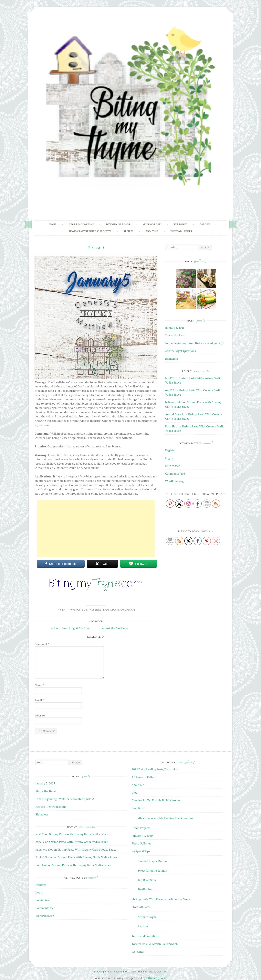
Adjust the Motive (115, 628)
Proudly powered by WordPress (111, 972)
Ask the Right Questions (180, 351)
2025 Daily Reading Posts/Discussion (155, 769)
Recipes (128, 231)
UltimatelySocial (157, 978)
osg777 (170, 390)
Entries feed (173, 466)
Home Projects (141, 828)
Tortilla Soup (146, 889)
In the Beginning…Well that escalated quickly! (194, 343)
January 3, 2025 (175, 328)
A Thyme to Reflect (144, 777)
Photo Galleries (181, 231)
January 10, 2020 (142, 836)
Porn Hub (171, 426)
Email (39, 700)
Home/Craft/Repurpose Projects (90, 231)
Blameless (171, 359)
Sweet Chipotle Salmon (153, 870)
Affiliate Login (147, 917)
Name (39, 685)
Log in (169, 458)
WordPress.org (174, 481)
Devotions (138, 808)
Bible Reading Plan (81, 224)
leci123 (170, 378)
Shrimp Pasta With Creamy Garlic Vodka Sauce (79, 834)
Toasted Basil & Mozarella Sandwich (155, 944)
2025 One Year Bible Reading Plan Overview (166, 818)
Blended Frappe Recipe (152, 861)
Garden (205, 224)
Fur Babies (181, 224)
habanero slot (174, 402)
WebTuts (161, 972)
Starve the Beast (175, 335)
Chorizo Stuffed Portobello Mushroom (156, 800)
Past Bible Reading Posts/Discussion (112, 610)
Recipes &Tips (141, 851)
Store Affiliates (141, 907)
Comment (42, 644)
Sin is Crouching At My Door (70, 628)
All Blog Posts (152, 224)
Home (53, 224)
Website (40, 715)
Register (170, 450)
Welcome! (138, 952)
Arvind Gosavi (174, 414)
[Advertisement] (96, 528)
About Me (152, 231)
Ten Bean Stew (147, 880)
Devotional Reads (118, 224)
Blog (135, 793)
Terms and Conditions (146, 936)
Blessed (96, 248)
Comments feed (175, 473)
